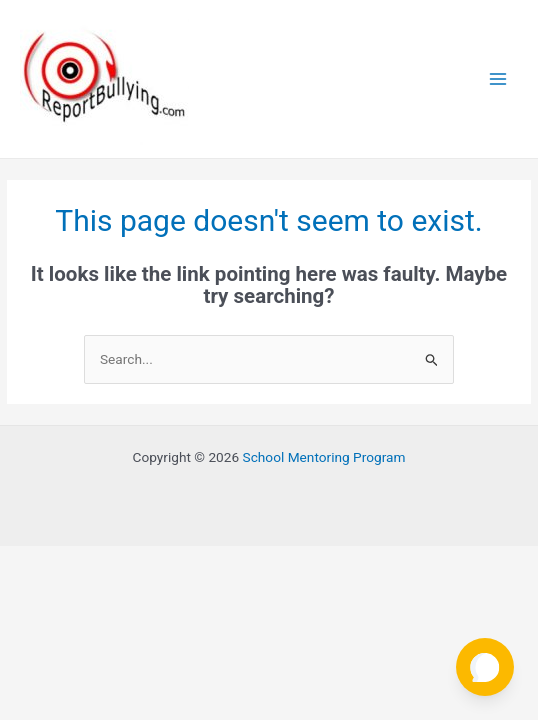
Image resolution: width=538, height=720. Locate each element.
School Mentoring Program (324, 457)
